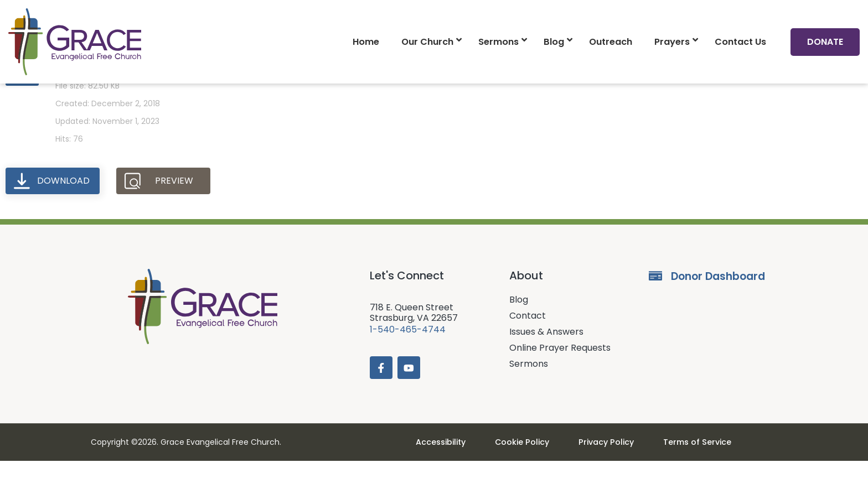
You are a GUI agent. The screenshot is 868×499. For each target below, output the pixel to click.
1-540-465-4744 (408, 366)
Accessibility (453, 480)
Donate (825, 42)
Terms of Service (686, 480)
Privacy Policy (603, 480)
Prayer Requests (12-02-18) (133, 97)
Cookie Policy (527, 480)
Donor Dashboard (718, 313)
